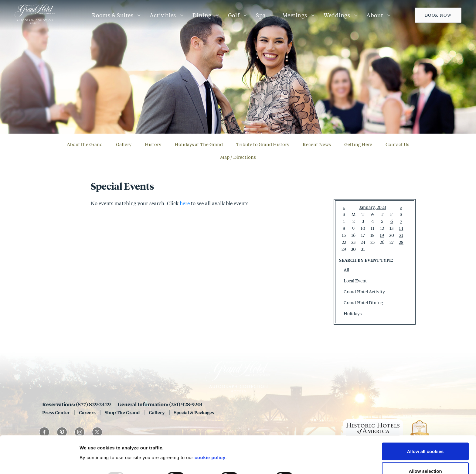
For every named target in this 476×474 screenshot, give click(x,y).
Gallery (124, 144)
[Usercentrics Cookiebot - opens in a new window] (39, 462)
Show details (319, 444)
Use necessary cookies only (425, 458)
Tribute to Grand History (263, 144)
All (346, 270)
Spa (261, 15)
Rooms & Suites (113, 15)
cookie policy (210, 424)
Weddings (337, 15)
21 (401, 235)
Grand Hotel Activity (364, 292)
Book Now (438, 15)
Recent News (317, 144)
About (375, 15)
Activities (163, 15)
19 (382, 235)
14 (401, 228)
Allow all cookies (425, 418)
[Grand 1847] (35, 24)
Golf (234, 15)
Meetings (295, 15)
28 (401, 242)
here (185, 203)
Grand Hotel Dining (363, 303)
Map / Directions (238, 157)
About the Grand (85, 144)
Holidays (353, 314)
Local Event (355, 281)
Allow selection (425, 438)
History (153, 144)
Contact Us (397, 144)
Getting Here (358, 144)
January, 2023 (372, 207)
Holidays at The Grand (199, 144)
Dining (202, 15)
